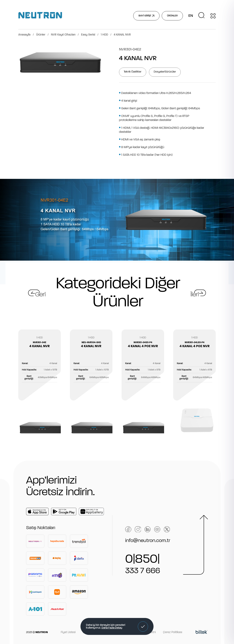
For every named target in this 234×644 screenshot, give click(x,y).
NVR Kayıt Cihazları (63, 35)
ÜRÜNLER (172, 16)
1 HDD (104, 35)
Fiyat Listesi (68, 632)
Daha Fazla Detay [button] (112, 628)
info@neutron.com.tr (148, 541)
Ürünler (41, 35)
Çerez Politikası (173, 632)
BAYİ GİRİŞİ (146, 16)
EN (191, 16)
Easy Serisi (88, 35)
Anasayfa (24, 35)
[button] (143, 627)
